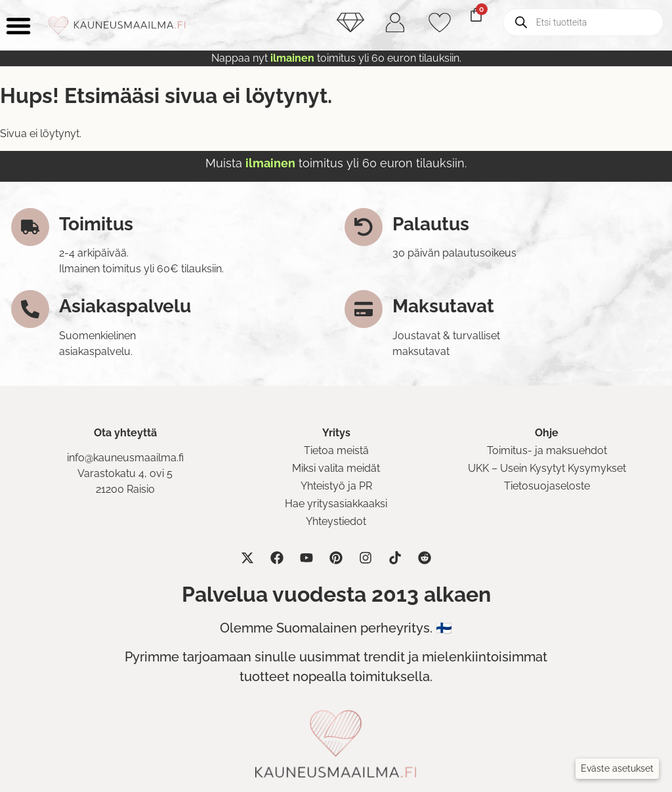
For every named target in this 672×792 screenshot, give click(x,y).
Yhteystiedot (336, 521)
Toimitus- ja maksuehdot (547, 450)
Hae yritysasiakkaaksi (336, 504)
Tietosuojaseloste (547, 486)
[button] (617, 769)
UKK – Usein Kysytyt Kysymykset (547, 468)
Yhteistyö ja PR (336, 486)
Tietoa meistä (336, 450)
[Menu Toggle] (18, 26)
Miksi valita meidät (336, 468)
